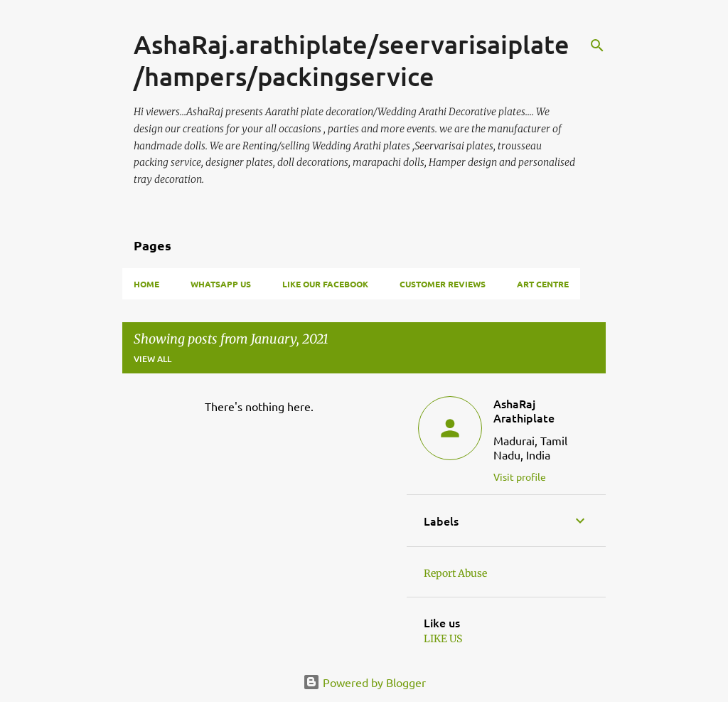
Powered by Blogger (364, 682)
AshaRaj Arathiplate (524, 410)
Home (146, 284)
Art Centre (543, 284)
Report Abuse (455, 573)
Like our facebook (325, 284)
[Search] (597, 46)
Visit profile (520, 477)
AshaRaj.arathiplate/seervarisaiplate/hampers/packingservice (352, 60)
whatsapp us (221, 284)
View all (152, 359)
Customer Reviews (443, 284)
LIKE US (443, 639)
